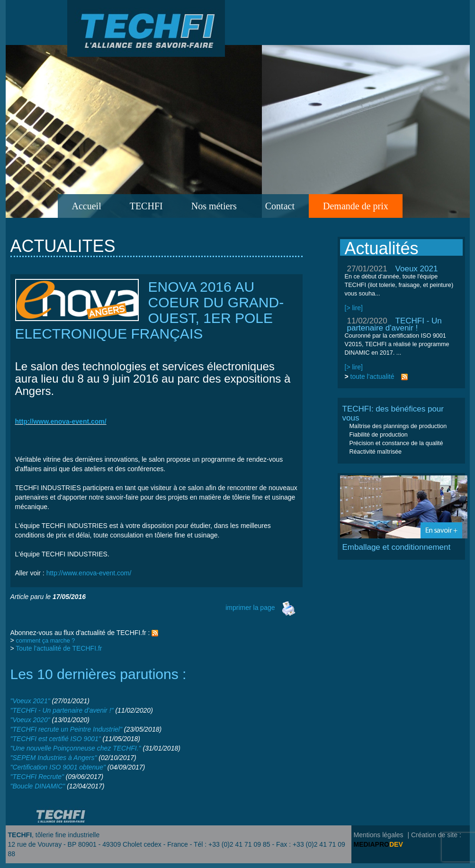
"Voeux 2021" (30, 701)
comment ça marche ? (46, 641)
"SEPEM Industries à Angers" (54, 758)
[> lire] (354, 308)
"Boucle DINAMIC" (38, 786)
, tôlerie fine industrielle (54, 835)
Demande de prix (356, 206)
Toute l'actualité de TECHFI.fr (59, 648)
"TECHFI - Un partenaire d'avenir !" (62, 710)
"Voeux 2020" (30, 720)
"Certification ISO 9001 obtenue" (58, 767)
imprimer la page (260, 608)
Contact (280, 206)
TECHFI (146, 206)
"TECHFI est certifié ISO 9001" (56, 739)
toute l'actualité (372, 376)
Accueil (87, 206)
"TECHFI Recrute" (37, 777)
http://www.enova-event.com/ (89, 573)
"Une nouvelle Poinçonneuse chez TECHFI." (76, 748)
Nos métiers (214, 206)
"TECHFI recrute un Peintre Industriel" (66, 729)
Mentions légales (379, 835)
